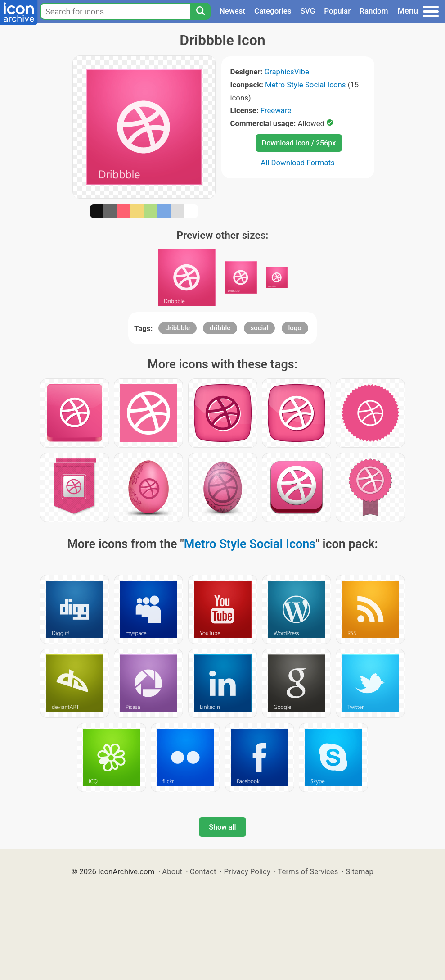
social (260, 328)
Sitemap (360, 871)
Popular (337, 11)
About (172, 871)
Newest (232, 11)
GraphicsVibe (287, 72)
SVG (308, 11)
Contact (203, 871)
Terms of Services (308, 871)
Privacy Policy (247, 871)
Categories (273, 11)
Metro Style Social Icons (305, 85)
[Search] (200, 11)
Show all (222, 827)
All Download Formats (298, 163)
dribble (220, 328)
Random (374, 11)
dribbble (178, 328)
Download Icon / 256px (299, 143)
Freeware (276, 110)
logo (295, 328)
